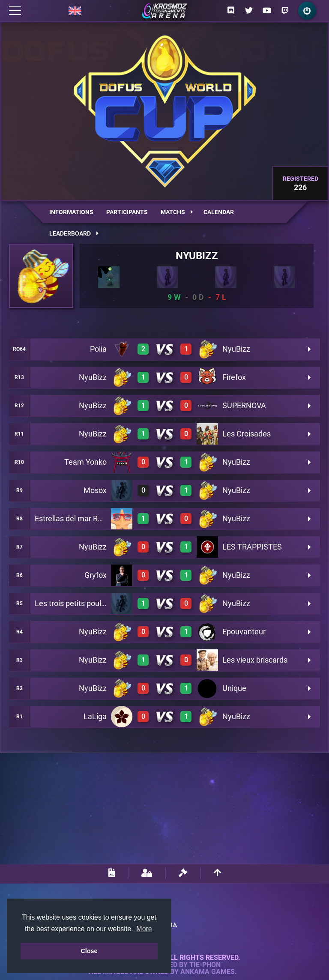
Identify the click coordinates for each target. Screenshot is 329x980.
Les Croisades (247, 434)
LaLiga (95, 716)
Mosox (95, 490)
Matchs (177, 212)
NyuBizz (197, 256)
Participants (127, 212)
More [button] (144, 929)
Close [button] (89, 951)
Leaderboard (74, 233)
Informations (71, 212)
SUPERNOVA (244, 405)
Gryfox (96, 575)
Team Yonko (85, 462)
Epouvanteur (244, 632)
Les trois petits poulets (73, 603)
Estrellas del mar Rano (73, 518)
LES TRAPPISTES (252, 547)
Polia (98, 349)
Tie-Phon (205, 965)
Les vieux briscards (255, 660)
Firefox (234, 377)
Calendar (219, 212)
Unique (234, 688)
